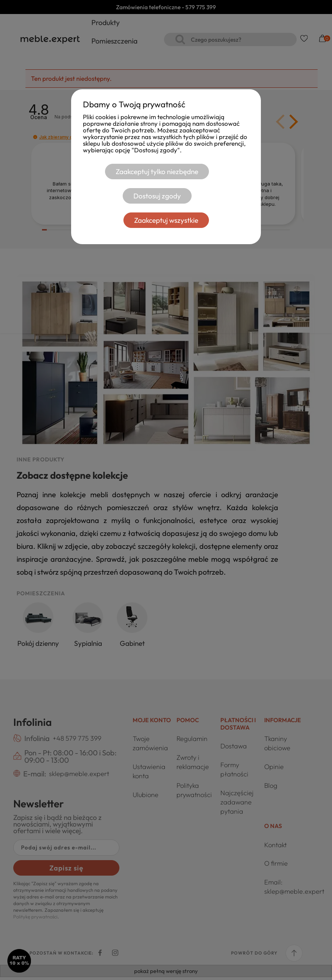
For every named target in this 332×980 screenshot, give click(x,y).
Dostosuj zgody (157, 196)
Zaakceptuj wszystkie (166, 220)
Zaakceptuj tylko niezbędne (157, 172)
